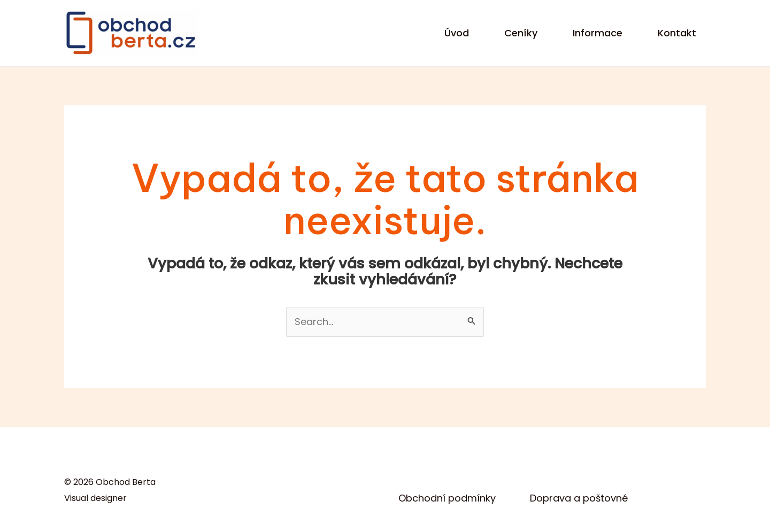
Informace (598, 33)
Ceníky (521, 33)
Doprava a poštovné (579, 498)
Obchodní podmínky (447, 498)
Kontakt (677, 33)
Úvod (457, 33)
